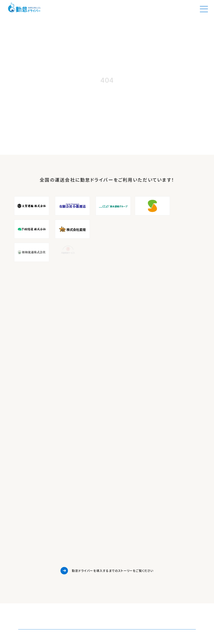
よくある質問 (90, 568)
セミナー (88, 546)
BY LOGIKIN (92, 576)
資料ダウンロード (93, 540)
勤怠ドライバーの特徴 (96, 523)
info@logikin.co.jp (28, 567)
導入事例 (88, 529)
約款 (85, 563)
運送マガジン (91, 551)
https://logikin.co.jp (29, 572)
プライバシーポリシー (96, 557)
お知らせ (88, 534)
